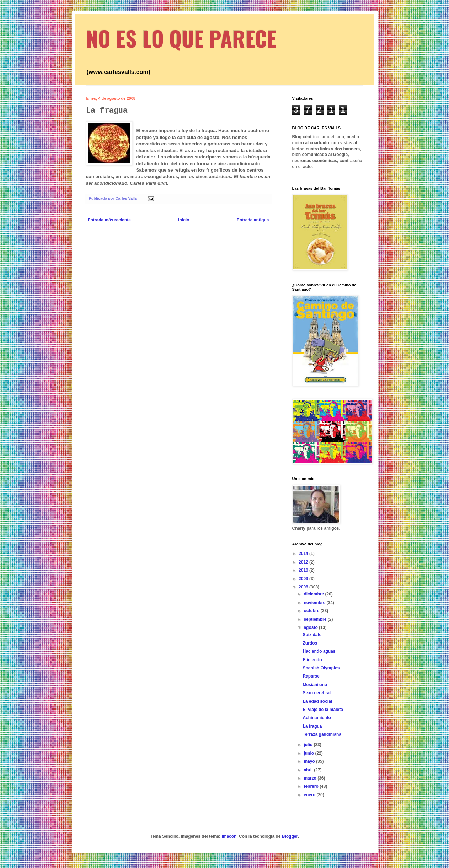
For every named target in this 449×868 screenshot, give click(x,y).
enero (310, 795)
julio (309, 745)
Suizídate (312, 635)
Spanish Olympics (321, 668)
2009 (304, 579)
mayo (310, 761)
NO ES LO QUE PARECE (181, 38)
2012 (304, 562)
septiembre (316, 619)
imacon (229, 836)
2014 (304, 554)
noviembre (315, 603)
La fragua (312, 726)
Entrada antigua (253, 220)
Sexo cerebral (317, 693)
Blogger (290, 836)
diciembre (314, 594)
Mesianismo (315, 685)
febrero (312, 786)
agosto (311, 627)
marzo (311, 778)
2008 (304, 587)
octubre (312, 611)
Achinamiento (317, 718)
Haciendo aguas (319, 651)
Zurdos (310, 643)
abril (309, 770)
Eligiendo (312, 660)
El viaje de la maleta (323, 710)
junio (309, 753)
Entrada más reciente (109, 220)
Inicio (184, 220)
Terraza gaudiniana (322, 734)
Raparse (311, 676)
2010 (304, 570)
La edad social (317, 701)
